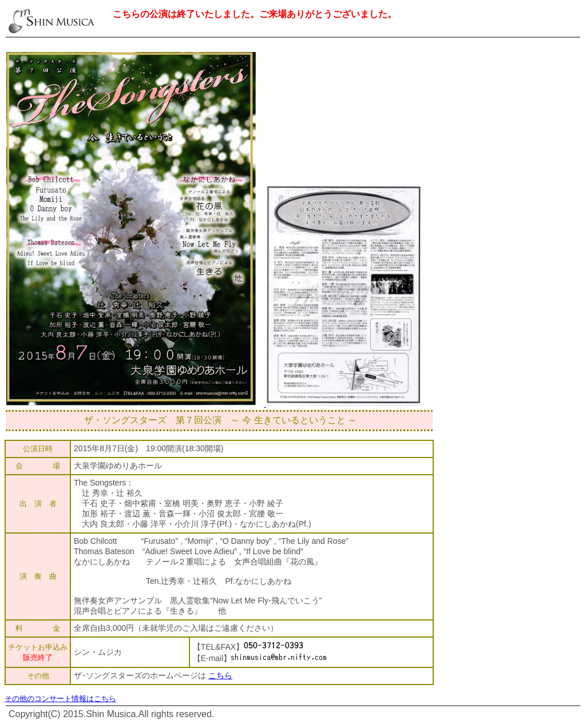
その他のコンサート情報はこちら (60, 699)
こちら (220, 675)
